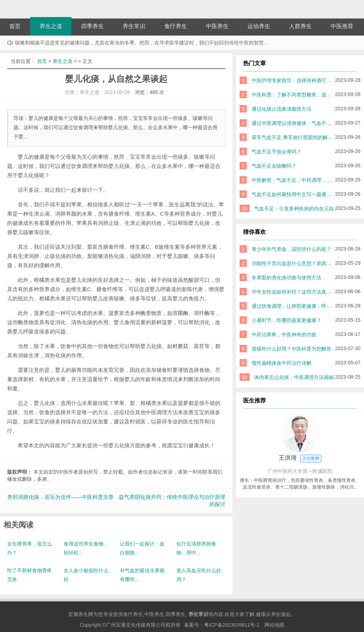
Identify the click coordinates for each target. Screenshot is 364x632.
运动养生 (259, 26)
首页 (15, 26)
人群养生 (300, 26)
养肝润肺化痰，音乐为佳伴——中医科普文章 (60, 497)
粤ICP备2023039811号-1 (232, 625)
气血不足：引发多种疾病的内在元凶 (294, 209)
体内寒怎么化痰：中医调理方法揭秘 (294, 377)
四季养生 (92, 26)
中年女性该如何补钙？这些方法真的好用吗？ (301, 292)
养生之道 (51, 26)
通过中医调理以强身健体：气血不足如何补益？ (304, 123)
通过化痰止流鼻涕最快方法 (282, 109)
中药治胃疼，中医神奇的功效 (284, 335)
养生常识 (134, 26)
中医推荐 (342, 26)
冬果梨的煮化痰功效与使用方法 (287, 278)
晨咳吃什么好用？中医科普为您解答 (291, 349)
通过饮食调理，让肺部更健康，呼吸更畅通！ (301, 306)
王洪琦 (300, 458)
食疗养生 (176, 26)
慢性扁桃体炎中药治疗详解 (282, 363)
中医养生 (217, 26)
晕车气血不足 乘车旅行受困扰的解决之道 (297, 137)
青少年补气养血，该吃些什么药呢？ (291, 249)
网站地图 (274, 625)
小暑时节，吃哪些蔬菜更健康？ (287, 320)
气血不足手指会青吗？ (277, 152)
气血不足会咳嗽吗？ (274, 166)
